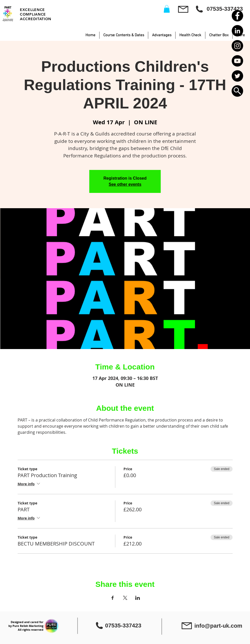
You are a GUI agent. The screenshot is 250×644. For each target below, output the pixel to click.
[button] (237, 91)
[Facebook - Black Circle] (237, 16)
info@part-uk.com (218, 626)
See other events (125, 184)
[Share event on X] (125, 598)
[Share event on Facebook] (113, 598)
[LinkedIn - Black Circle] (237, 31)
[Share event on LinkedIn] (138, 598)
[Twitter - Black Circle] (237, 76)
